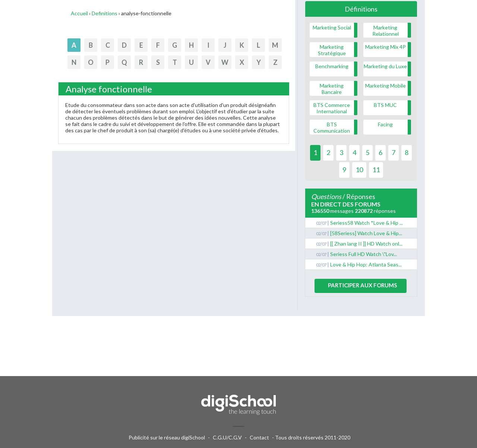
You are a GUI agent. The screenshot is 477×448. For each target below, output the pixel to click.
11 (376, 170)
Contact (259, 437)
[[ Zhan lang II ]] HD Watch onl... (366, 244)
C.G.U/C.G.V (227, 437)
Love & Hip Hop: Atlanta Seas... (366, 264)
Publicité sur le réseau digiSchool (167, 437)
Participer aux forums (362, 285)
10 (359, 170)
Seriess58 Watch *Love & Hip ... (367, 223)
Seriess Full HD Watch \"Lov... (364, 254)
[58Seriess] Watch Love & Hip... (366, 233)
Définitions (361, 9)
